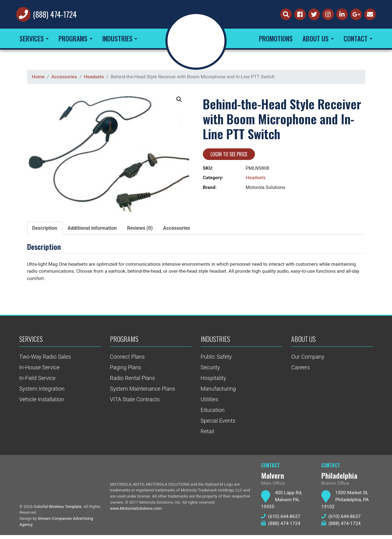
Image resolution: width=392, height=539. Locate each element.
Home (39, 78)
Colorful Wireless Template (59, 510)
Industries (117, 40)
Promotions (276, 40)
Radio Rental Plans (132, 381)
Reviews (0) (140, 230)
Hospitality (214, 381)
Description (45, 230)
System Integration (42, 392)
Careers (300, 370)
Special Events (218, 424)
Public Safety (216, 360)
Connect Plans (127, 360)
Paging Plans (126, 370)
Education (213, 413)
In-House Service (39, 370)
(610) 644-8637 (281, 521)
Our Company (308, 360)
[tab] (45, 230)
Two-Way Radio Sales (45, 360)
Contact (356, 40)
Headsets (96, 78)
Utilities (210, 402)
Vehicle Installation (42, 402)
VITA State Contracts (135, 402)
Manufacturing (218, 392)
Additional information (92, 230)
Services (32, 40)
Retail (207, 434)
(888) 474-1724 (56, 15)
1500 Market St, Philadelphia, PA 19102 (346, 504)
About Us (316, 40)
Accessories (65, 78)
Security (210, 370)
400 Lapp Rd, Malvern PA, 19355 (282, 504)
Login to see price (229, 156)
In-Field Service (37, 381)
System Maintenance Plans (143, 392)
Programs (73, 40)
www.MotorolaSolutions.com (137, 512)
